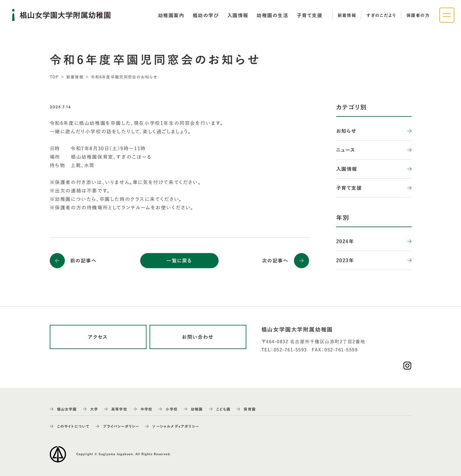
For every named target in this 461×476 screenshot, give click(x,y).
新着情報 (347, 15)
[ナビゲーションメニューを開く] (447, 15)
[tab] (171, 15)
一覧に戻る (179, 261)
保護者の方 (418, 15)
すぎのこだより (381, 15)
